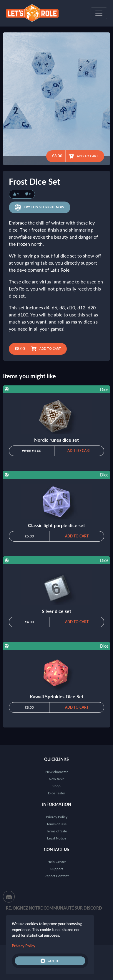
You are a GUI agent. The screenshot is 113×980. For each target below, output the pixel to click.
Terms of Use (56, 824)
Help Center (57, 862)
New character (56, 772)
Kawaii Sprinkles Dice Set (57, 696)
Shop (56, 786)
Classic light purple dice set (56, 525)
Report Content (56, 876)
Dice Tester (56, 793)
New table (57, 779)
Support (57, 869)
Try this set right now (40, 207)
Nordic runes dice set (56, 440)
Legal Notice (57, 838)
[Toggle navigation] (99, 13)
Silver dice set (56, 611)
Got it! (50, 961)
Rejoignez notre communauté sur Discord (54, 908)
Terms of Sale (56, 831)
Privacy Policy (57, 817)
